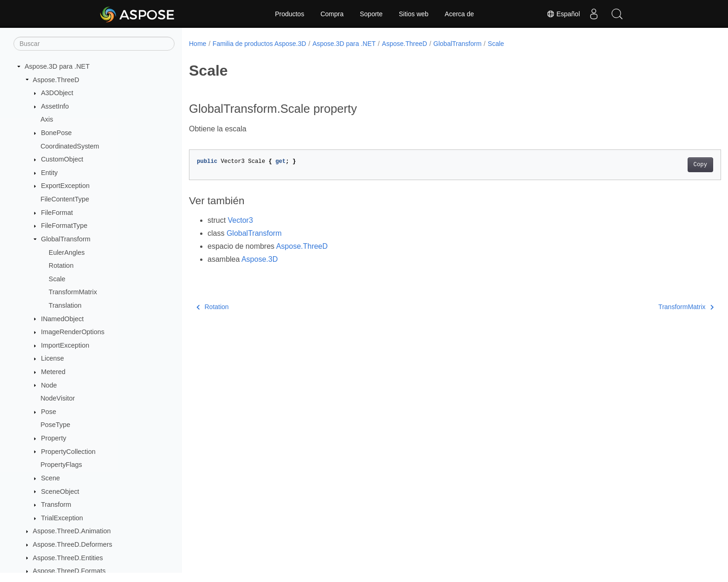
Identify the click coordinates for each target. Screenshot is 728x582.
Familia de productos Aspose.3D (260, 44)
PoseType (55, 425)
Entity (49, 173)
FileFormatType (64, 226)
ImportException (65, 345)
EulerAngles (67, 252)
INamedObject (62, 319)
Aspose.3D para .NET (57, 66)
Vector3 (240, 220)
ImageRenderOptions (73, 332)
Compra (332, 14)
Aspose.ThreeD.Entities (68, 558)
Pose (49, 412)
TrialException (62, 518)
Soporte (371, 14)
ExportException (65, 186)
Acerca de (459, 14)
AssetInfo (55, 106)
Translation (65, 305)
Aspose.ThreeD (56, 80)
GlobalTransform (66, 239)
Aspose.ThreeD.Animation (72, 531)
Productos (289, 14)
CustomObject (62, 159)
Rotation (61, 265)
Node (49, 385)
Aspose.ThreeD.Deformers (73, 544)
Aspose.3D (260, 259)
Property (53, 438)
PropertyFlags (61, 465)
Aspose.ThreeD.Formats (69, 571)
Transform (56, 504)
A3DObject (57, 93)
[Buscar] (94, 44)
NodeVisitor (58, 398)
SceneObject (60, 491)
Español (563, 14)
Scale (57, 279)
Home (198, 44)
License (52, 358)
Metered (53, 372)
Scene (50, 478)
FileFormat (57, 213)
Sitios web (414, 14)
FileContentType (65, 199)
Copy (664, 165)
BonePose (56, 133)
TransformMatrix (73, 292)
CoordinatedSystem (70, 146)
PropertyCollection (68, 452)
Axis (47, 119)
